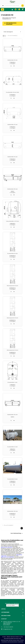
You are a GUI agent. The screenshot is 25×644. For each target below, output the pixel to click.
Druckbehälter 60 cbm (12, 254)
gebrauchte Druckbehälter (8, 557)
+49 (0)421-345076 (8, 627)
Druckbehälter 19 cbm (12, 479)
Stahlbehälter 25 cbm (13, 125)
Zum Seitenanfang (17, 533)
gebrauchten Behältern (7, 547)
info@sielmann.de (8, 629)
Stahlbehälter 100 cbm (12, 415)
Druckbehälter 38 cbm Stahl (12, 92)
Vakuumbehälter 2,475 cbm (12, 221)
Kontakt (4, 619)
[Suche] (13, 6)
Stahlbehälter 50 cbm (13, 60)
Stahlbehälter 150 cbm (12, 189)
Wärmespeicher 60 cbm (12, 286)
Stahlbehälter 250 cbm (12, 511)
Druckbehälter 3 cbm (12, 382)
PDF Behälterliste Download (11, 24)
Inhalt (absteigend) (12, 32)
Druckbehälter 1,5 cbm (12, 447)
